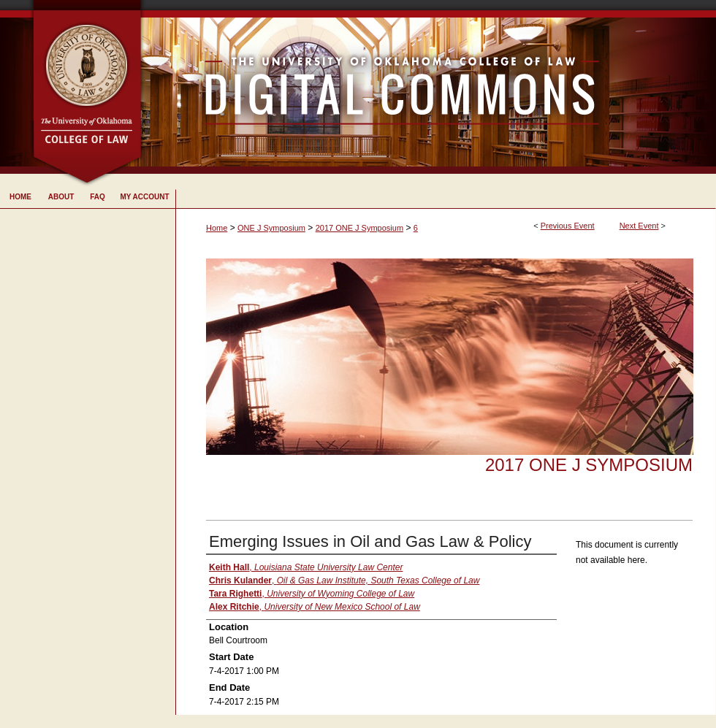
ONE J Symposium (271, 228)
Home (217, 228)
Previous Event (568, 226)
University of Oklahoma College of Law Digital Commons (429, 87)
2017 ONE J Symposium (359, 228)
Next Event (639, 226)
